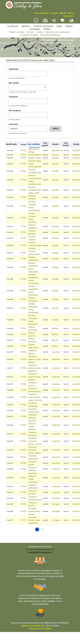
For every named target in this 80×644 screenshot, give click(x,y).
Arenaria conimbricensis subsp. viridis (35, 190)
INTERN (47, 29)
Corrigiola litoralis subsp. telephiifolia (34, 520)
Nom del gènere (15, 110)
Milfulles (63, 13)
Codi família (13, 124)
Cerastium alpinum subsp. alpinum (35, 359)
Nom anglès (55, 43)
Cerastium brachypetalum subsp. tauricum (35, 397)
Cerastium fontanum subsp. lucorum (35, 441)
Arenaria (55, 155)
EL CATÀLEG (13, 26)
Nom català (29, 43)
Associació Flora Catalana (40, 629)
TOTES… (24, 150)
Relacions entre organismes (57, 32)
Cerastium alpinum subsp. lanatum (35, 377)
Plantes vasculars (17, 32)
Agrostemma (57, 150)
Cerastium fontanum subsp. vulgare (34, 450)
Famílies (40, 32)
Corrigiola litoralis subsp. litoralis (34, 511)
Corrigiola (56, 504)
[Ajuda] (58, 55)
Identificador (14, 69)
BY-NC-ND (32, 626)
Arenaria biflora (35, 155)
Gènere (55, 144)
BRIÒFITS (26, 26)
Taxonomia (5, 43)
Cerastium (56, 352)
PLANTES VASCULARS (44, 26)
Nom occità (69, 46)
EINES (59, 26)
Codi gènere (13, 97)
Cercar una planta (41, 13)
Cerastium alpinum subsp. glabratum (35, 368)
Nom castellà (42, 43)
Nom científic (17, 43)
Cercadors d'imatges (29, 35)
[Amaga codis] (68, 55)
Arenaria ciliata (35, 158)
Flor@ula (54, 13)
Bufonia (55, 329)
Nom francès (67, 43)
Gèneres (30, 32)
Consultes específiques (50, 35)
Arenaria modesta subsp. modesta (35, 245)
